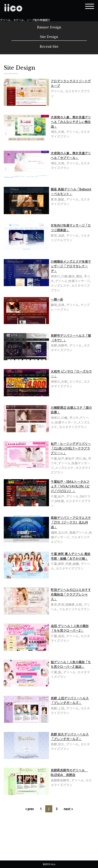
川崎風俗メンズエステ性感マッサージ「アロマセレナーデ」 (71, 266)
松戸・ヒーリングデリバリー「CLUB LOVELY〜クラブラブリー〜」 (71, 448)
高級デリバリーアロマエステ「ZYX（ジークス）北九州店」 (71, 522)
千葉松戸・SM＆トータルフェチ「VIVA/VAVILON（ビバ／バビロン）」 (70, 486)
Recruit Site (49, 47)
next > (68, 809)
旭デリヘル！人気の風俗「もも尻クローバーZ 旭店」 (71, 664)
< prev (29, 809)
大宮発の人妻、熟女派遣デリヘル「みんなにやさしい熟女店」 (71, 122)
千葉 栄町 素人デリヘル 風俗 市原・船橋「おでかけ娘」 (71, 556)
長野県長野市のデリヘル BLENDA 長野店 (69, 772)
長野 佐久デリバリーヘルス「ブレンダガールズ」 (70, 736)
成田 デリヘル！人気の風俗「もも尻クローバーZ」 (70, 628)
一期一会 (57, 299)
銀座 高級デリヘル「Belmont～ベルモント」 (71, 191)
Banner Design (49, 27)
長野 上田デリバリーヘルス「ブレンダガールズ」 (70, 700)
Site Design (49, 37)
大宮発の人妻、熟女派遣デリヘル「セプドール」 (71, 155)
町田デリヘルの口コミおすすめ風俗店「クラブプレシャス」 (71, 594)
